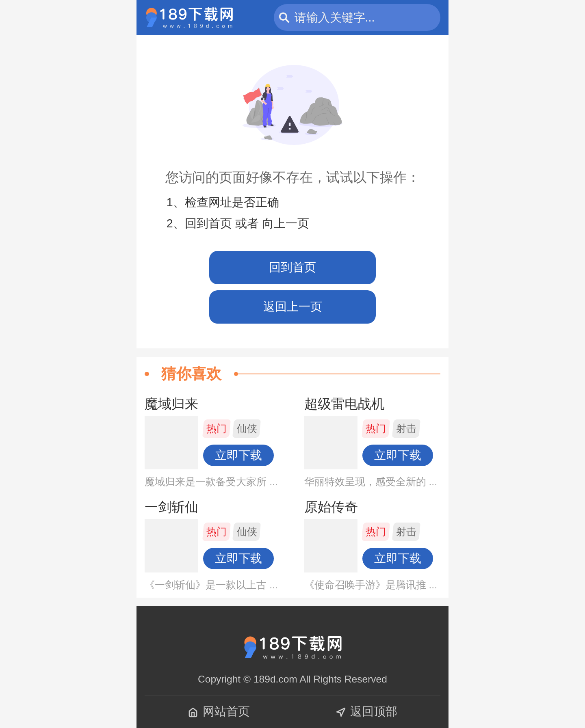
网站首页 (219, 711)
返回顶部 (366, 711)
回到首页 (292, 267)
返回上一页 (293, 307)
